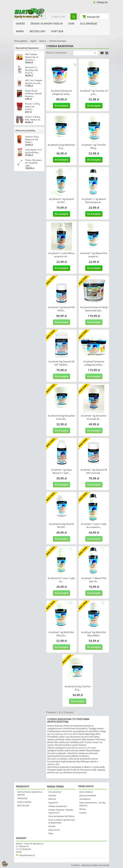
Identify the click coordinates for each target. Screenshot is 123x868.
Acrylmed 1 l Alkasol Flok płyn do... (94, 580)
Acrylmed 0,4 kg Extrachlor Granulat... (61, 417)
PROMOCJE (22, 798)
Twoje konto (86, 786)
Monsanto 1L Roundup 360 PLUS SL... (32, 70)
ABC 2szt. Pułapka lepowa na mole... (34, 82)
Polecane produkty (25, 130)
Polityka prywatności (58, 806)
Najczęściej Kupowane (27, 48)
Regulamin (53, 803)
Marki (20, 31)
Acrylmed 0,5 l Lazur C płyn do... (61, 580)
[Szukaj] (62, 17)
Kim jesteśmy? (55, 792)
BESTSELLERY (38, 31)
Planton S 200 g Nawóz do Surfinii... (33, 106)
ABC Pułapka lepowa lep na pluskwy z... (32, 57)
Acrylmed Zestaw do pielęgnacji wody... (61, 92)
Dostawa (52, 795)
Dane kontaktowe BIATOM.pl (61, 816)
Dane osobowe (86, 792)
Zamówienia (85, 799)
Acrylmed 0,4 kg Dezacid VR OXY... (62, 526)
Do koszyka (62, 106)
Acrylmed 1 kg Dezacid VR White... (61, 309)
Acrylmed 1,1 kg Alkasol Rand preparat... (94, 201)
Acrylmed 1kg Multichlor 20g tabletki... (94, 634)
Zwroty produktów (88, 795)
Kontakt (52, 826)
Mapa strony (54, 830)
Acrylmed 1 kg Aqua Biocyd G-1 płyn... (61, 471)
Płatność (52, 799)
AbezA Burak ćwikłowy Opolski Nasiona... (33, 93)
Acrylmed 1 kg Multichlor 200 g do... (61, 634)
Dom (71, 24)
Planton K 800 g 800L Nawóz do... (33, 118)
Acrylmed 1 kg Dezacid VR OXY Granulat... (94, 471)
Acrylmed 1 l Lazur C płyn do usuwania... (94, 526)
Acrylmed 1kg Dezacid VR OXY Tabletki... (61, 363)
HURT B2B (57, 31)
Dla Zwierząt (89, 24)
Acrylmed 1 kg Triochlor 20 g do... (94, 92)
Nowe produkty (24, 802)
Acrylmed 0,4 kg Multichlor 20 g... (62, 146)
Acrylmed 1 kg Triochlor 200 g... (94, 146)
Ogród (20, 24)
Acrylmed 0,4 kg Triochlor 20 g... (78, 688)
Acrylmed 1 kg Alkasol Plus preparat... (94, 255)
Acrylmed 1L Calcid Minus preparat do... (62, 255)
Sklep (51, 833)
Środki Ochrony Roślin (47, 24)
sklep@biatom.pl (27, 855)
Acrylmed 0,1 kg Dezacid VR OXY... (62, 201)
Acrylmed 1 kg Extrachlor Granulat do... (94, 417)
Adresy (83, 809)
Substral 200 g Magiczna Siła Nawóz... (32, 139)
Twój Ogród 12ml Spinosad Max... (33, 151)
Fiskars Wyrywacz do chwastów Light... (33, 163)
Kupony (83, 813)
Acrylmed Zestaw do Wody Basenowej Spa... (94, 309)
